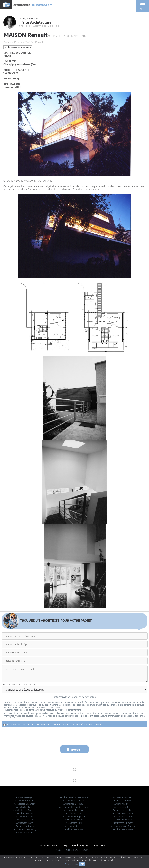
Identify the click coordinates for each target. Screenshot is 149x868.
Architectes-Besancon (25, 804)
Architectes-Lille (25, 813)
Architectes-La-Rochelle (25, 810)
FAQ (65, 845)
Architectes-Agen (25, 797)
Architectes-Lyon (74, 813)
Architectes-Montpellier (74, 817)
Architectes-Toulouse (123, 829)
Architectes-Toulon (74, 829)
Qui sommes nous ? (48, 845)
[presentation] (75, 736)
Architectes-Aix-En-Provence (74, 797)
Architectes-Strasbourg (25, 829)
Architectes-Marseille (123, 813)
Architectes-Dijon (123, 807)
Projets (18, 42)
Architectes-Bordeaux (74, 804)
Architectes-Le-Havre (74, 810)
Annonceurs (100, 845)
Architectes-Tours (25, 832)
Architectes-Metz (25, 817)
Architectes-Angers (25, 801)
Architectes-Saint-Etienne (123, 826)
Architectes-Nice (25, 820)
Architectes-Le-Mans (123, 810)
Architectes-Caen (25, 807)
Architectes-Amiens (123, 797)
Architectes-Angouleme (74, 801)
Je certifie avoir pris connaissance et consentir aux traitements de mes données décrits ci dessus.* (53, 724)
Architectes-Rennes (74, 826)
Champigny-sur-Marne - (67, 36)
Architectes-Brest (123, 804)
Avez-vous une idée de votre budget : (19, 685)
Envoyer (74, 749)
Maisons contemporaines (18, 47)
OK (82, 864)
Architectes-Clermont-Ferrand (74, 807)
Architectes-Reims (25, 826)
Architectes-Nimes (74, 820)
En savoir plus (71, 864)
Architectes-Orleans (123, 820)
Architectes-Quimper (123, 823)
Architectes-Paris (25, 823)
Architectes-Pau (74, 823)
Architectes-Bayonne (123, 801)
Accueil (7, 42)
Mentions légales (80, 845)
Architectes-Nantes (123, 817)
